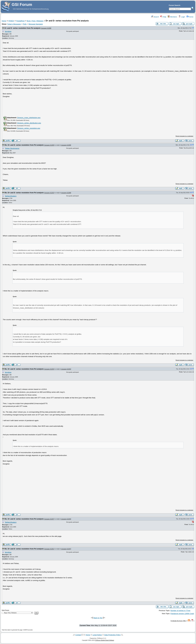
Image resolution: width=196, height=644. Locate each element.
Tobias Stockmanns (12, 148)
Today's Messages (14, 24)
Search (155, 17)
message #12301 (49, 549)
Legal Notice (97, 635)
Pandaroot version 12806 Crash (182, 614)
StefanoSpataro (11, 196)
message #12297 (49, 519)
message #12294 (49, 369)
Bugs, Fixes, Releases (35, 21)
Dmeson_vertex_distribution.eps (29, 123)
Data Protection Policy (112, 635)
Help (163, 17)
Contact (78, 635)
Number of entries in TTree (180, 611)
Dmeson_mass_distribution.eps (29, 118)
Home (190, 17)
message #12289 (49, 145)
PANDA (11, 21)
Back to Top (98, 618)
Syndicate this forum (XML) (179, 621)
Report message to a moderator (184, 136)
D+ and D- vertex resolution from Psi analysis (23, 28)
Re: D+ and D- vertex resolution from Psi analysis (24, 145)
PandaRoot (20, 21)
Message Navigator (36, 24)
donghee (8, 31)
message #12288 (46, 28)
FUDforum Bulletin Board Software (104, 640)
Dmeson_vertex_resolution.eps (29, 128)
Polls (25, 24)
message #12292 (49, 193)
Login (182, 17)
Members (172, 17)
